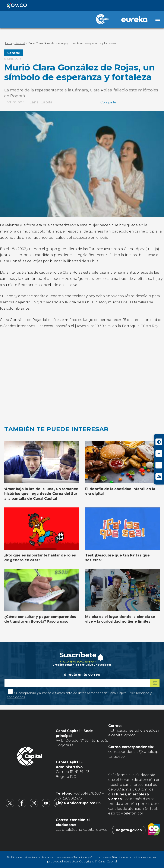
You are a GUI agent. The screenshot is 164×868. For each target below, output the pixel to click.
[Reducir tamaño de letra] (159, 453)
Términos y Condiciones (91, 857)
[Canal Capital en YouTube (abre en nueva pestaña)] (46, 806)
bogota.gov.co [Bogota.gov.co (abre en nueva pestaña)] (129, 830)
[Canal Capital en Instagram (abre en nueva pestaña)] (34, 806)
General (13, 53)
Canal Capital (42, 102)
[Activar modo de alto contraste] (159, 442)
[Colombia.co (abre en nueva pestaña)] (154, 830)
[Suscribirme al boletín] (155, 683)
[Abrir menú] (158, 19)
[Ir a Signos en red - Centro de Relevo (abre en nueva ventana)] (159, 477)
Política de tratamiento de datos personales (39, 857)
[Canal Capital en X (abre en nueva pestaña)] (10, 806)
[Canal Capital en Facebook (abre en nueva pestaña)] (22, 806)
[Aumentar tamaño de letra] (159, 465)
